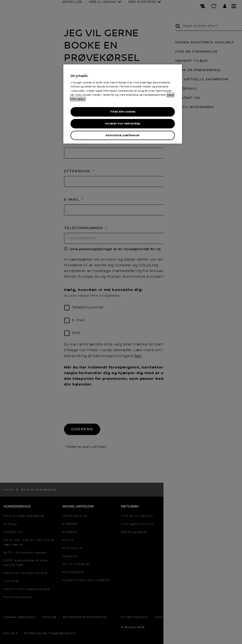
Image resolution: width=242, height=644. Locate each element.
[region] (123, 104)
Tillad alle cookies (123, 112)
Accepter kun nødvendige (123, 124)
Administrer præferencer (123, 135)
